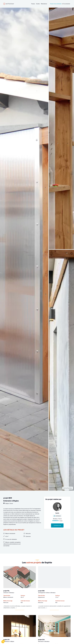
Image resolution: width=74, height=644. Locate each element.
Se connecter (67, 4)
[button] (3, 642)
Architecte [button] (57, 516)
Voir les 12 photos (68, 488)
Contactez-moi (57, 525)
